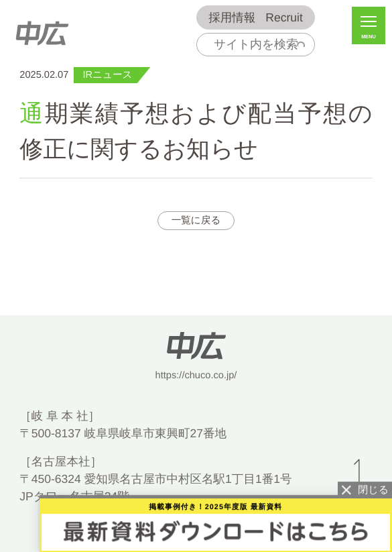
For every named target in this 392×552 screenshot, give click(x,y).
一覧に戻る (196, 221)
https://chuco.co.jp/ (196, 376)
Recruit (256, 18)
